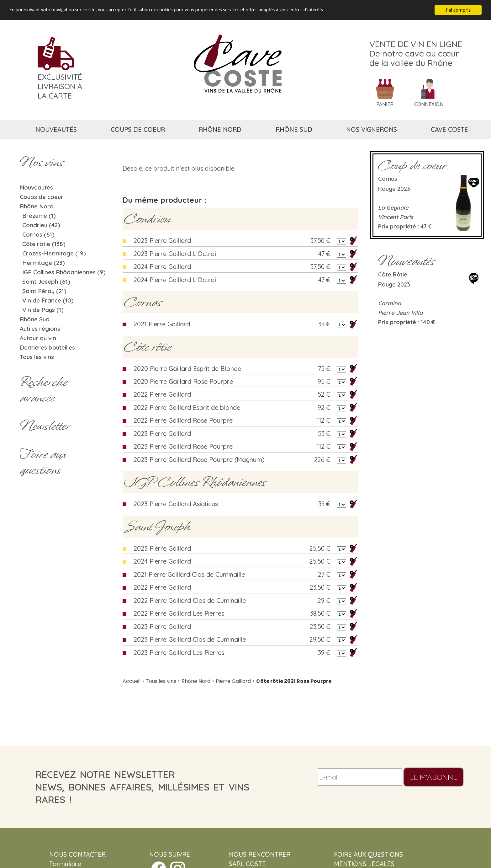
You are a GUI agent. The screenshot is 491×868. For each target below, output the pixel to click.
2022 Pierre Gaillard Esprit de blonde (187, 407)
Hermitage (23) (44, 263)
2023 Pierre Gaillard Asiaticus (176, 504)
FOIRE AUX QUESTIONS (368, 854)
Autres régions (40, 329)
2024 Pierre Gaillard (162, 267)
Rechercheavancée (43, 390)
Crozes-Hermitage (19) (54, 253)
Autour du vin (38, 338)
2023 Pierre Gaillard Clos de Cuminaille (190, 639)
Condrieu (147, 219)
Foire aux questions (43, 462)
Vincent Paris (396, 217)
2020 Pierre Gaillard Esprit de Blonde (187, 369)
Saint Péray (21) (44, 291)
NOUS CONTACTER (77, 854)
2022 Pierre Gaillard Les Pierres (179, 613)
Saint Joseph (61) (46, 281)
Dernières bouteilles (47, 347)
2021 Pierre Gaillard (162, 324)
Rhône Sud (35, 319)
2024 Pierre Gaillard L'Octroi (175, 280)
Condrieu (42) (41, 225)
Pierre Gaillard (233, 681)
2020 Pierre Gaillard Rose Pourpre (183, 381)
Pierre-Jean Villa (400, 313)
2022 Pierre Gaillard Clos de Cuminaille (190, 600)
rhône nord (220, 129)
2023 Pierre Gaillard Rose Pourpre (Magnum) (199, 460)
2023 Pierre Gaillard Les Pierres (179, 653)
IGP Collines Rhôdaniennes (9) (64, 272)
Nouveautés (36, 187)
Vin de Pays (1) (43, 310)
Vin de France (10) (48, 300)
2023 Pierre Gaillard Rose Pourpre (183, 446)
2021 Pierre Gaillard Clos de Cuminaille (189, 574)
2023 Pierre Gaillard (162, 241)
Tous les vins (37, 357)
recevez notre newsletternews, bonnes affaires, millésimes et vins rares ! (142, 787)
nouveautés (56, 129)
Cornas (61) (38, 234)
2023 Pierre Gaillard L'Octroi (175, 254)
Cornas (143, 302)
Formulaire (65, 864)
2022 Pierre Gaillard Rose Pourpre (183, 420)
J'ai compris (458, 10)
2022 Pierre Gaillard (162, 394)
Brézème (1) (39, 216)
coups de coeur (138, 129)
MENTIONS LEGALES (364, 864)
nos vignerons (372, 129)
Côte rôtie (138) (44, 244)
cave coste (449, 129)
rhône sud (294, 129)
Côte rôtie (148, 347)
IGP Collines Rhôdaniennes (195, 482)
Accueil (132, 681)
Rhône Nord (37, 206)
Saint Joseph (157, 527)
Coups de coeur (42, 197)
